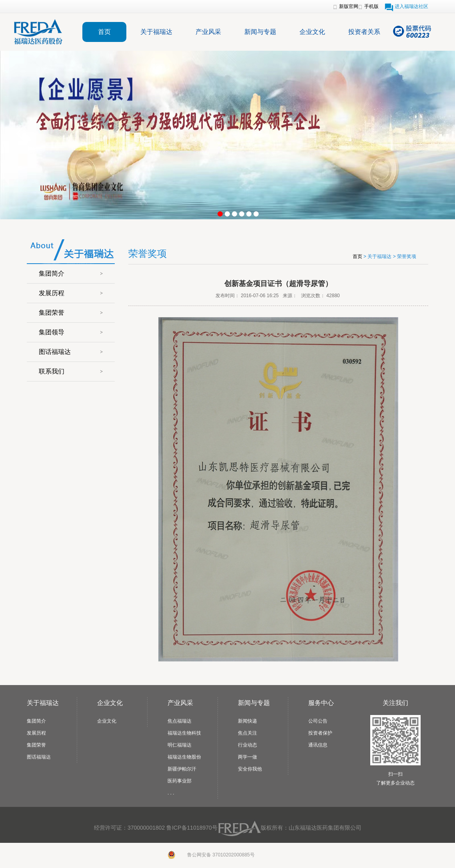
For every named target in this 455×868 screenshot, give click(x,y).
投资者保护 (320, 733)
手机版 (371, 6)
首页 (104, 32)
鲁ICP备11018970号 (192, 828)
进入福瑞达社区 (411, 6)
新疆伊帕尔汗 (182, 769)
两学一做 (247, 757)
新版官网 (349, 6)
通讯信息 (318, 745)
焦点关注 (247, 733)
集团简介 (52, 273)
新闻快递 (247, 721)
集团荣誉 (52, 313)
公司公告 (318, 721)
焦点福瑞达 (180, 721)
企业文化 (312, 32)
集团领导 (52, 332)
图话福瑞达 (55, 352)
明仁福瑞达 (180, 745)
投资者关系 (364, 32)
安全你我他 (250, 769)
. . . (171, 793)
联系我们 (52, 371)
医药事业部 (180, 781)
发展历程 (52, 293)
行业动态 (247, 745)
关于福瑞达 (156, 32)
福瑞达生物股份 (184, 757)
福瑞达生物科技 (184, 733)
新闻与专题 (260, 32)
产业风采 (208, 32)
